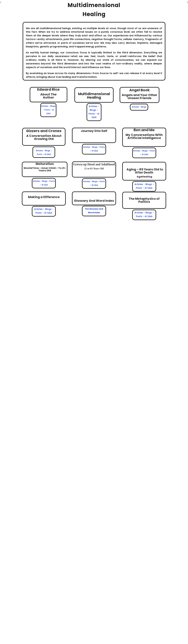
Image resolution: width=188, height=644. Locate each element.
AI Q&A (95, 185)
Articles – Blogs (139, 107)
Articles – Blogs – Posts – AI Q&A (48, 110)
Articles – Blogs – (91, 181)
